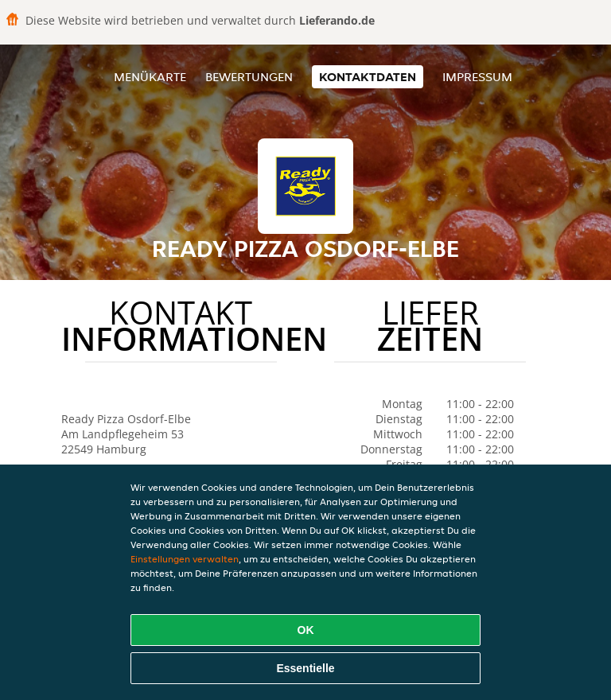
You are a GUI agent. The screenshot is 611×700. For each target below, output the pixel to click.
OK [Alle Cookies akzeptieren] (306, 630)
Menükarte (150, 77)
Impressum (477, 77)
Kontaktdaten (368, 77)
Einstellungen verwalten (185, 559)
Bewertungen (249, 77)
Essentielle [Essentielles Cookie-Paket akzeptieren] (305, 668)
